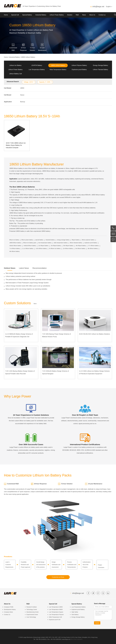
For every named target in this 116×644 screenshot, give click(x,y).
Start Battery (75, 615)
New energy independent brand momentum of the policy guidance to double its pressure (34, 273)
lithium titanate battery (76, 243)
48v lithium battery (14, 251)
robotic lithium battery (15, 246)
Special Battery (27, 15)
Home (6, 15)
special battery (39, 240)
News (84, 15)
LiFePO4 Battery (37, 65)
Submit (97, 623)
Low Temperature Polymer (56, 615)
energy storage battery (63, 240)
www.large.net (66, 639)
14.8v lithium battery (41, 248)
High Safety (75, 612)
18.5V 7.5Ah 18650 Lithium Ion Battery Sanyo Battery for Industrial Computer (16, 145)
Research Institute (32, 607)
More (35, 304)
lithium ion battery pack (30, 243)
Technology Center (32, 609)
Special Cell (15, 15)
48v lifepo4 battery (81, 246)
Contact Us (7, 615)
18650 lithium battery (15, 243)
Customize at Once (58, 577)
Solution (70, 15)
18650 (22, 88)
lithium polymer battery (88, 240)
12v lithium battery (68, 248)
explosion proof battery (91, 243)
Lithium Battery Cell (16, 74)
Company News (8, 612)
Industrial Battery (41, 15)
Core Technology (31, 617)
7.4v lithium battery (15, 248)
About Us (92, 15)
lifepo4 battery (76, 240)
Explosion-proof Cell (55, 620)
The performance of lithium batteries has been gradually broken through (29, 280)
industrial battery (50, 240)
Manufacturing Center (33, 612)
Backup (23, 102)
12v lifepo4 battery (43, 246)
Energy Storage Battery (101, 65)
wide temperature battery (61, 243)
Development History (10, 609)
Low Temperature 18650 (56, 607)
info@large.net (98, 7)
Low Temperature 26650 (56, 609)
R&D (77, 15)
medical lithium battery (30, 246)
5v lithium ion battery (55, 248)
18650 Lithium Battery (28, 57)
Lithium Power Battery (57, 15)
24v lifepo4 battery (56, 246)
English (109, 7)
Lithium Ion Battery (15, 65)
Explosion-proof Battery (79, 70)
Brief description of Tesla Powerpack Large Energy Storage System (27, 283)
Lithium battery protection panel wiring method (20, 276)
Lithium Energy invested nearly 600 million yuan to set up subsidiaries (28, 286)
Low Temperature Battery (37, 70)
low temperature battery (45, 243)
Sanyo (22, 95)
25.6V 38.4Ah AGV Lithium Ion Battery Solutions (94, 334)
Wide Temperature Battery (58, 70)
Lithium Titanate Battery (101, 70)
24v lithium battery (80, 248)
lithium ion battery (14, 240)
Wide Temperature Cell (55, 617)
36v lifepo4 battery (68, 246)
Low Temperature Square (56, 612)
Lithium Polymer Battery (79, 65)
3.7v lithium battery (93, 246)
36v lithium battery (93, 248)
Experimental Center (32, 615)
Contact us (102, 15)
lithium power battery (27, 240)
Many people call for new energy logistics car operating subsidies (26, 289)
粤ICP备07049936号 (77, 639)
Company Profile (9, 607)
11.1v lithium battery (28, 248)
